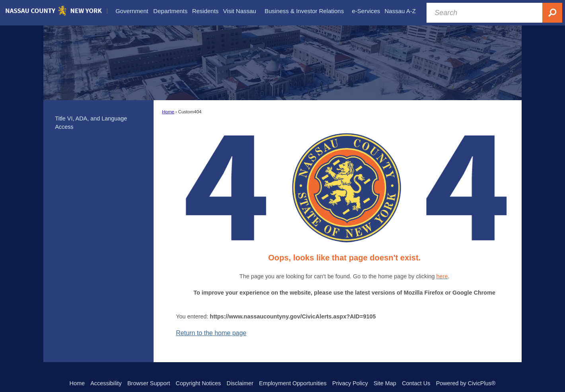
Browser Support (149, 383)
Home (168, 112)
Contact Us (416, 383)
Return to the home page (211, 333)
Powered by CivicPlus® (466, 383)
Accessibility (106, 383)
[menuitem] (132, 11)
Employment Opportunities (293, 383)
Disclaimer (240, 383)
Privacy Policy (350, 383)
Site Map (385, 383)
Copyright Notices (199, 383)
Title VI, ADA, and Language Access (91, 123)
